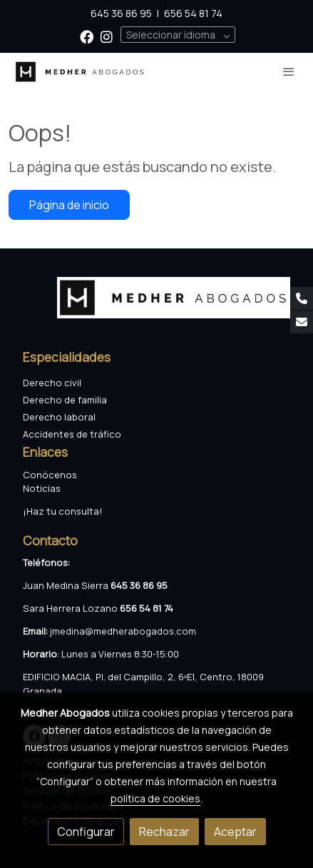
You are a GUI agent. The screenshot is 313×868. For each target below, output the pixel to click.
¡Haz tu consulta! (63, 511)
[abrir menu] (289, 71)
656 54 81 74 (193, 13)
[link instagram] (107, 36)
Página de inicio (69, 205)
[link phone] (302, 298)
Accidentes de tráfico (73, 434)
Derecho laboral (59, 417)
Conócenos (50, 475)
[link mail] (302, 322)
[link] (80, 72)
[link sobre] (156, 306)
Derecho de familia (65, 400)
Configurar (86, 832)
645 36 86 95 (121, 13)
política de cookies (155, 798)
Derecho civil (52, 383)
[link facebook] (87, 36)
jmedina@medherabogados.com (123, 631)
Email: (36, 631)
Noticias (42, 488)
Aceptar (235, 832)
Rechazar (164, 832)
